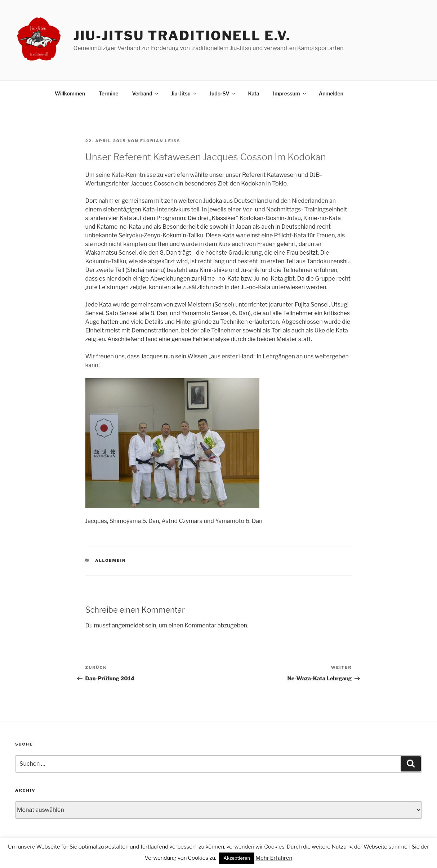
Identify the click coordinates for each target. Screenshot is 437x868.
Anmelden (331, 93)
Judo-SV (223, 93)
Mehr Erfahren (274, 858)
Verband (146, 93)
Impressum (290, 93)
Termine (109, 93)
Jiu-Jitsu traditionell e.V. (182, 36)
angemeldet (128, 625)
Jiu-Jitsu (184, 93)
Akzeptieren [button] (237, 858)
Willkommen (70, 93)
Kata (254, 93)
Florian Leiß (160, 141)
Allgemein (110, 560)
